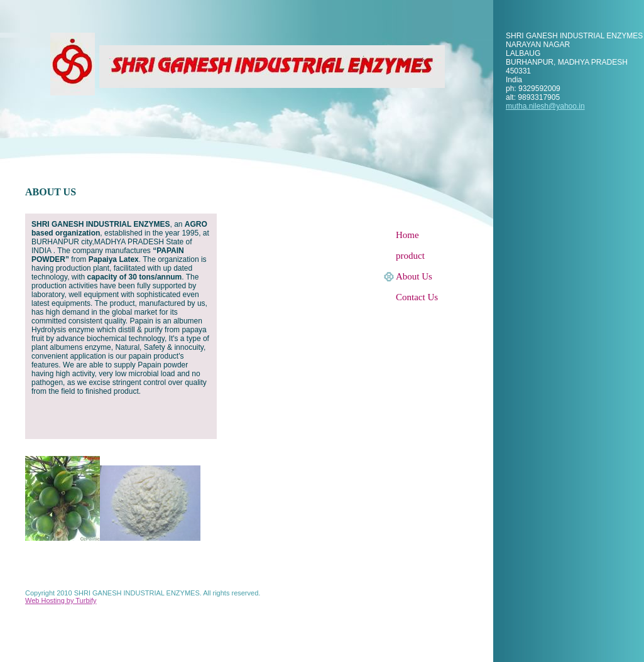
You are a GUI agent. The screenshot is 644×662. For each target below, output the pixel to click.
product (410, 256)
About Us (414, 276)
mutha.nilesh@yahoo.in (545, 106)
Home (407, 235)
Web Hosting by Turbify (61, 600)
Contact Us (417, 297)
